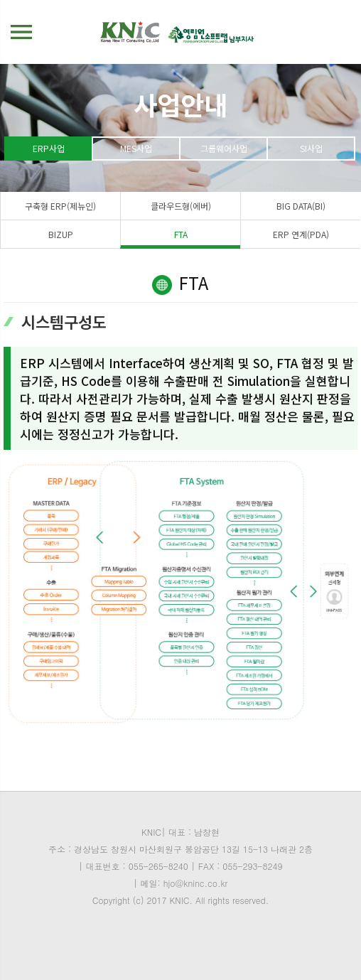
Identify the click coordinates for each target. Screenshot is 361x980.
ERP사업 (49, 148)
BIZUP (61, 234)
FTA (181, 234)
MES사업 (136, 148)
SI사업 (311, 148)
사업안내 (180, 104)
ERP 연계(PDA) (301, 234)
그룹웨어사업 (224, 148)
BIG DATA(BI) (301, 206)
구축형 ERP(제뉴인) (60, 206)
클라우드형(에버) (181, 206)
